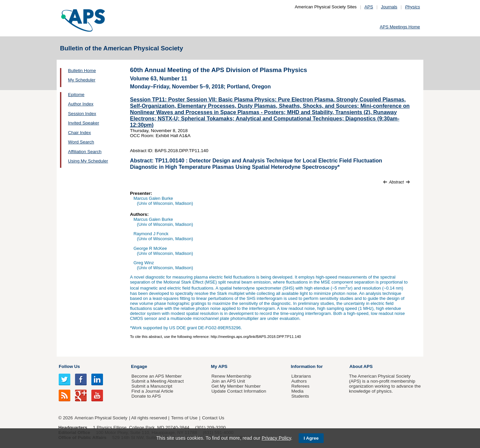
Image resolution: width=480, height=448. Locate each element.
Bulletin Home (82, 71)
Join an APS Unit (228, 381)
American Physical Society (101, 418)
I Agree (311, 438)
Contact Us (213, 418)
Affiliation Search (85, 152)
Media (297, 391)
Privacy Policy (276, 438)
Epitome (76, 95)
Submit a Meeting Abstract (157, 381)
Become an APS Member (156, 376)
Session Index (82, 114)
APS (369, 7)
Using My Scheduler (88, 161)
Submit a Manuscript (152, 386)
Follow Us (69, 366)
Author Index (81, 104)
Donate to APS (146, 396)
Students (300, 396)
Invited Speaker (83, 123)
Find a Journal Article (152, 391)
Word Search (81, 142)
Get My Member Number (236, 386)
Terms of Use (184, 418)
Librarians (301, 376)
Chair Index (79, 133)
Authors (299, 381)
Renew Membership (231, 376)
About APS (361, 366)
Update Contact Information (239, 391)
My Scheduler (82, 80)
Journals (389, 7)
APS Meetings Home (400, 27)
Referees (300, 386)
